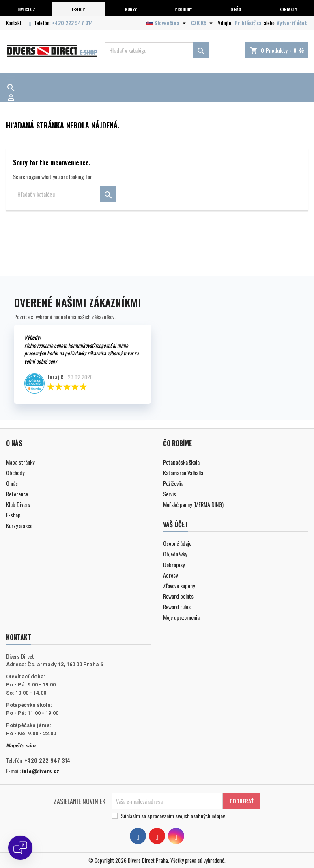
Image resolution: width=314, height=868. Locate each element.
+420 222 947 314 (73, 23)
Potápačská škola (181, 462)
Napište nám (21, 746)
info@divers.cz (41, 771)
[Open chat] (20, 848)
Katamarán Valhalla (183, 473)
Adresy (170, 575)
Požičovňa (173, 483)
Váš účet (176, 524)
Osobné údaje (177, 543)
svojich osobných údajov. (201, 816)
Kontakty (288, 9)
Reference (17, 494)
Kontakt (14, 23)
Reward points (178, 596)
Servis (170, 494)
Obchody (15, 473)
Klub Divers (18, 504)
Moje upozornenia (181, 617)
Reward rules (177, 607)
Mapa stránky (20, 462)
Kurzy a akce (19, 525)
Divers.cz (26, 9)
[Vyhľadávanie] (157, 50)
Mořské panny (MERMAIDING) (193, 504)
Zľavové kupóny (179, 586)
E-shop (78, 9)
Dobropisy (174, 564)
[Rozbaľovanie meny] (203, 23)
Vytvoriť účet (292, 23)
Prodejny (183, 9)
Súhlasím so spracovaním (173, 816)
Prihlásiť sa (248, 23)
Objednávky (175, 554)
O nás (235, 9)
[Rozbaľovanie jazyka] (167, 23)
